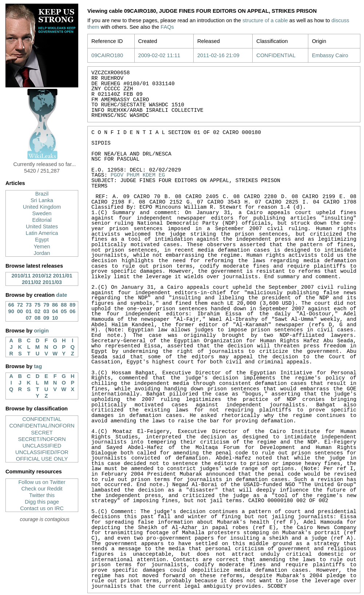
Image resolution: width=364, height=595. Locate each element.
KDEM (149, 175)
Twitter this (42, 495)
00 (20, 311)
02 (37, 311)
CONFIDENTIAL (42, 419)
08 (37, 318)
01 (29, 311)
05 (64, 311)
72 (20, 305)
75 (37, 305)
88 (64, 305)
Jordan (42, 253)
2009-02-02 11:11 (159, 55)
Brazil (42, 194)
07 (29, 318)
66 (11, 305)
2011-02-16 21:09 (218, 55)
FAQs (167, 27)
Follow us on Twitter (42, 482)
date (62, 295)
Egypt (42, 240)
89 (72, 305)
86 (55, 305)
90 (11, 311)
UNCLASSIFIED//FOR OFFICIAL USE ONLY (42, 456)
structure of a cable (265, 20)
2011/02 (31, 282)
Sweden (42, 213)
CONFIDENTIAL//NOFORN (42, 426)
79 (46, 305)
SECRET (42, 433)
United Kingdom (42, 207)
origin (41, 331)
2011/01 (63, 276)
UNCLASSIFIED (42, 446)
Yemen (42, 247)
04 (55, 311)
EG (162, 175)
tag (38, 366)
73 (29, 305)
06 (72, 311)
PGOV (117, 175)
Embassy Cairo (330, 55)
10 (55, 318)
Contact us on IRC (42, 508)
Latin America (42, 233)
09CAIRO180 (107, 55)
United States (42, 226)
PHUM (133, 175)
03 (46, 311)
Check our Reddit (42, 489)
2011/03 (52, 282)
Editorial (42, 220)
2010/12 (42, 276)
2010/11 (21, 276)
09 (46, 318)
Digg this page (42, 502)
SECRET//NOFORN (42, 439)
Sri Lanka (42, 200)
